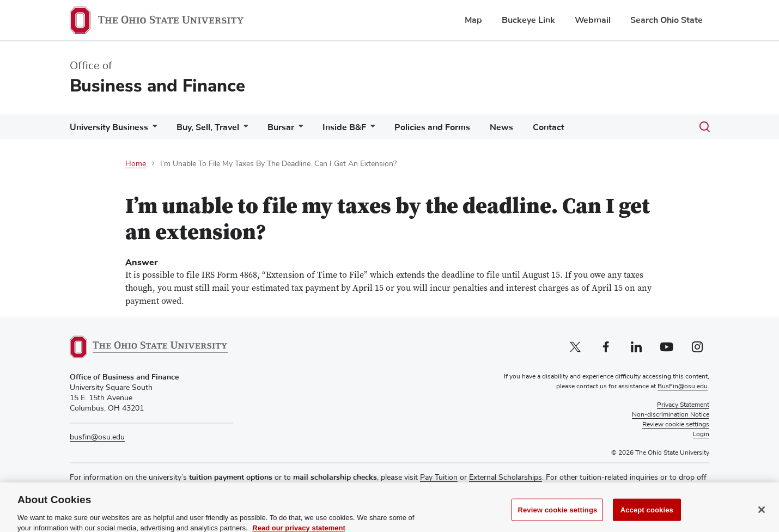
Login (701, 435)
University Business (109, 127)
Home (136, 164)
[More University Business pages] (153, 130)
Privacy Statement (683, 405)
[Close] (762, 518)
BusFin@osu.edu (683, 387)
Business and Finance (157, 86)
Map (473, 20)
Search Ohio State (667, 20)
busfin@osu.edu (97, 437)
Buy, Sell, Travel (208, 127)
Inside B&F (344, 127)
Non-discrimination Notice (671, 415)
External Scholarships (506, 478)
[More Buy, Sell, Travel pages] (244, 130)
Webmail (593, 20)
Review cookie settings (557, 519)
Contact (549, 127)
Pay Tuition (439, 478)
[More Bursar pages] (299, 130)
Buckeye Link (528, 20)
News (501, 127)
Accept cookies (647, 519)
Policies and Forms (432, 127)
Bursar (281, 127)
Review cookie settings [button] (676, 425)
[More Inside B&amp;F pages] (370, 130)
